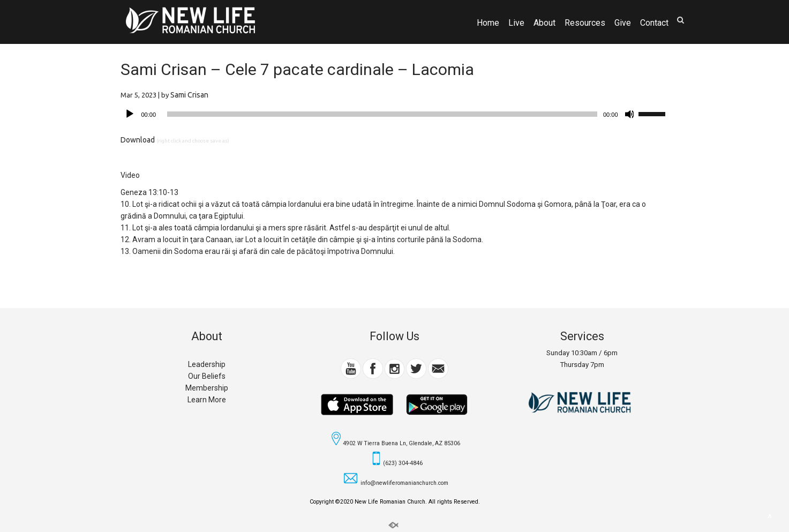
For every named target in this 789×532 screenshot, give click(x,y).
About (544, 23)
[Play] (130, 114)
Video (130, 175)
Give (623, 23)
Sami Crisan (189, 95)
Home (488, 23)
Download (138, 140)
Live (516, 23)
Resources (585, 23)
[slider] (382, 114)
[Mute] (630, 114)
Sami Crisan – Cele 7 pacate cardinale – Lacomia (297, 69)
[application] (395, 114)
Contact (654, 23)
